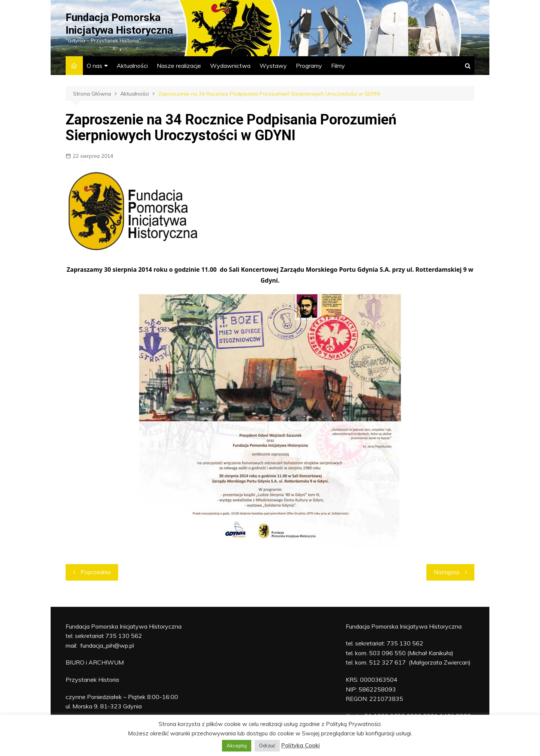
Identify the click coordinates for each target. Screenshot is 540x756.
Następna (447, 572)
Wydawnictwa (230, 66)
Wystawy (273, 66)
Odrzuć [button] (267, 746)
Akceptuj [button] (237, 746)
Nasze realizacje (179, 66)
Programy (309, 66)
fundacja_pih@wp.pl (107, 645)
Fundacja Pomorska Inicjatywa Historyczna (119, 24)
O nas (94, 66)
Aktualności (132, 66)
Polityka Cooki (301, 745)
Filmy (338, 66)
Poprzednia (96, 572)
